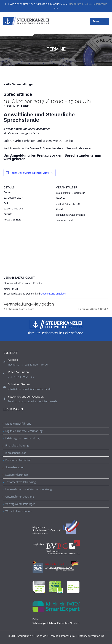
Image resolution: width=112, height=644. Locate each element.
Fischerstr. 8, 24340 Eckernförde (88, 4)
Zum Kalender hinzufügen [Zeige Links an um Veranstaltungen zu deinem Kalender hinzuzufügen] (30, 173)
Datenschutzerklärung (91, 636)
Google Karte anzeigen (53, 294)
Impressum (68, 636)
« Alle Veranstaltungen (19, 84)
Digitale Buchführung (18, 424)
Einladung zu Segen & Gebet (20, 309)
